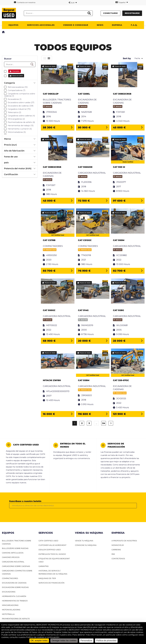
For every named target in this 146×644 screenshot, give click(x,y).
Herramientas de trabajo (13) (21, 125)
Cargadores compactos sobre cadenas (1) (20, 95)
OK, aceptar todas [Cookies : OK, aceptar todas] (39, 641)
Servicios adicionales (41, 25)
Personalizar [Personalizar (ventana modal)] (86, 641)
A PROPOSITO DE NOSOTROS (124, 541)
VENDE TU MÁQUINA (84, 541)
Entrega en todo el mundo (52, 554)
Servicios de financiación (51, 583)
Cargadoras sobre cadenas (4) (21, 116)
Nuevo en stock (18, 76)
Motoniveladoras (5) (17, 132)
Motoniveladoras (11, 610)
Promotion (16, 71)
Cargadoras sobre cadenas (16, 566)
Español (122, 2)
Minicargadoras (10, 605)
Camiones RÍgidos (11, 557)
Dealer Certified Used (50, 550)
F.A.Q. (134, 25)
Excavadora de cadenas (14, 583)
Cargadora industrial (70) (19, 109)
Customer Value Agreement (52, 545)
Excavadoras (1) (15, 99)
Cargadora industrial (13, 562)
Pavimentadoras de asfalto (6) (21, 122)
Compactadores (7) (17, 90)
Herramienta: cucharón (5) (20, 129)
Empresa (117, 25)
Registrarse (132, 13)
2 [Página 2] (82, 423)
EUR (73, 3)
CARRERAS (116, 550)
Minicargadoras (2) (16, 119)
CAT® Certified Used (48, 541)
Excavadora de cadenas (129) (21, 106)
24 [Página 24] (104, 423)
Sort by (127, 58)
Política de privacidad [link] (106, 641)
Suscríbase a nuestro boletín (25, 501)
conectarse (110, 13)
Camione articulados (13, 553)
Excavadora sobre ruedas (15, 587)
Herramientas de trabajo (15, 601)
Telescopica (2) (14, 112)
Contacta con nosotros (25, 2)
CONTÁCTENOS (118, 559)
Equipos (13, 25)
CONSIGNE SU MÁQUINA (86, 545)
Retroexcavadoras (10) (18, 87)
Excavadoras (9, 592)
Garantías (44, 566)
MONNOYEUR (118, 545)
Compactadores (10, 578)
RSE (113, 554)
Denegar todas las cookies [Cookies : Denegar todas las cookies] (64, 641)
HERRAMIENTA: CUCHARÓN (14, 596)
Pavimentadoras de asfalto (16, 619)
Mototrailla (8, 614)
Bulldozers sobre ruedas (15, 548)
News (100, 25)
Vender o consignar (76, 25)
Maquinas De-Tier (47, 578)
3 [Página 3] (89, 423)
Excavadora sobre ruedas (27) (21, 102)
